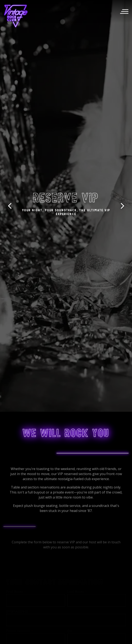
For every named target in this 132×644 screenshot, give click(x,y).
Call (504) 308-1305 (66, 627)
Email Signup (66, 638)
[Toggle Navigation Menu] (124, 11)
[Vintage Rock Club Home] (16, 16)
